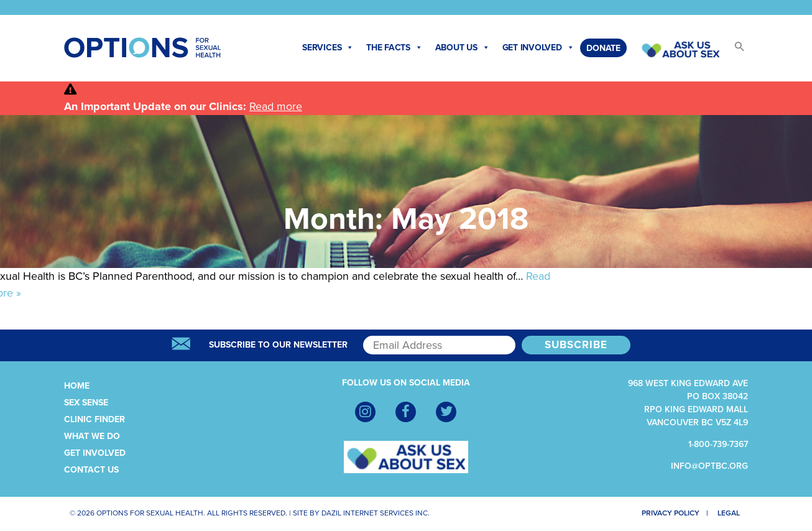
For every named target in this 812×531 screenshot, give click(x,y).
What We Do (92, 436)
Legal (731, 513)
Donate (603, 48)
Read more (276, 106)
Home (77, 386)
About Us (463, 48)
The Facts (394, 48)
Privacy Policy (666, 513)
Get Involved (538, 48)
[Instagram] (365, 412)
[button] (734, 50)
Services (328, 48)
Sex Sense (86, 403)
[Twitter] (446, 412)
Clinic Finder (95, 419)
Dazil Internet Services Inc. (376, 513)
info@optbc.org (709, 466)
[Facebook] (406, 412)
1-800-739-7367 (718, 444)
